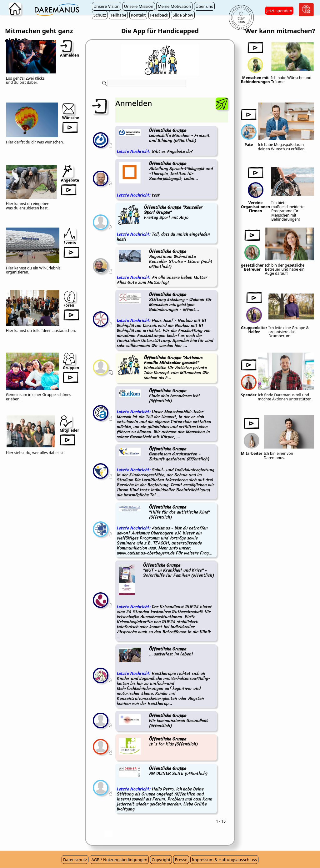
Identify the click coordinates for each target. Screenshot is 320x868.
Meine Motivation (175, 6)
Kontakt (138, 15)
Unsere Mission (139, 6)
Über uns (204, 6)
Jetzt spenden (279, 11)
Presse (181, 860)
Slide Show (183, 15)
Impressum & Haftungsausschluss (224, 860)
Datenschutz (75, 860)
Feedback (159, 15)
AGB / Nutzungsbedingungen (119, 860)
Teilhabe (118, 15)
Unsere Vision (107, 6)
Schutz (100, 15)
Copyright (161, 860)
